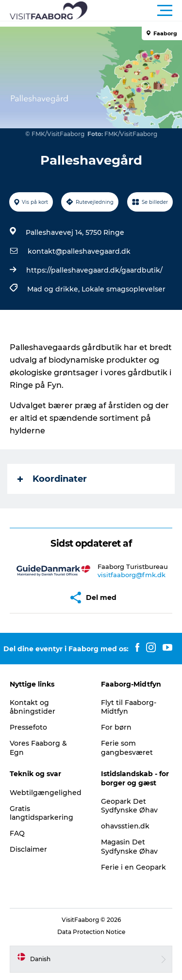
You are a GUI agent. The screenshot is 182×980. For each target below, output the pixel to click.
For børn (116, 727)
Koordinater (52, 479)
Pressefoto (28, 727)
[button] (135, 11)
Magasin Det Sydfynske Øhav (129, 846)
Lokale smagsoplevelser (124, 289)
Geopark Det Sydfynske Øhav (129, 806)
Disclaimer (28, 849)
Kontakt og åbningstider (33, 707)
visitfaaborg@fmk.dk (132, 575)
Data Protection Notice (91, 932)
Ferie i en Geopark (133, 867)
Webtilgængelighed (46, 793)
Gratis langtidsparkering (41, 813)
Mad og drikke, (54, 289)
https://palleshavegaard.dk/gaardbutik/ (94, 270)
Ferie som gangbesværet (127, 748)
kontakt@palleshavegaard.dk (79, 251)
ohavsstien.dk (125, 826)
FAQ (17, 833)
